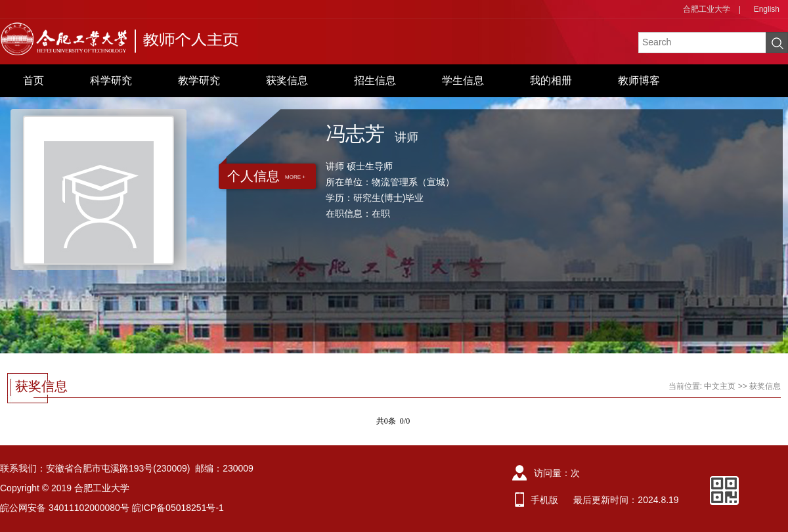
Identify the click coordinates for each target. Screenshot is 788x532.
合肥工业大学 (707, 9)
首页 (33, 80)
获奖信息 (287, 80)
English (767, 9)
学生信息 (463, 80)
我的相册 (551, 80)
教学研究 (199, 80)
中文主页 (720, 386)
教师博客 (639, 80)
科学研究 (111, 80)
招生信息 (375, 80)
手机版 (544, 500)
